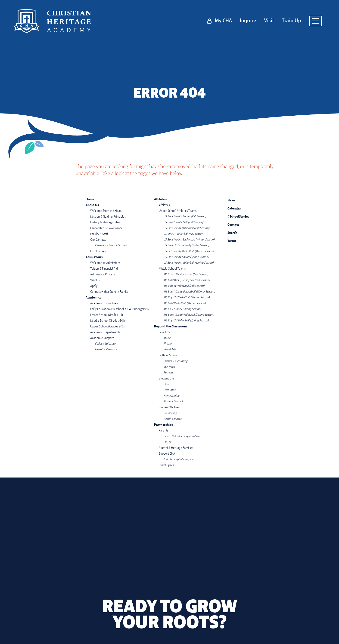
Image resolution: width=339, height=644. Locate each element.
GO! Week (169, 367)
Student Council (173, 402)
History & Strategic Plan (105, 223)
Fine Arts (164, 332)
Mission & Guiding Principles (108, 217)
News (228, 200)
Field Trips (169, 390)
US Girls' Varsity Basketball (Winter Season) (189, 251)
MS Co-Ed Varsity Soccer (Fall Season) (186, 274)
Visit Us (95, 280)
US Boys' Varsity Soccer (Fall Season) (185, 217)
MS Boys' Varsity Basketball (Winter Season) (189, 292)
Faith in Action (168, 356)
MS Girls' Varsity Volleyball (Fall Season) (187, 280)
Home (90, 199)
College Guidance (105, 344)
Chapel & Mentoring (175, 361)
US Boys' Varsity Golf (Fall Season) (183, 222)
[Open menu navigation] (315, 21)
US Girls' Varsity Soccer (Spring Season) (186, 257)
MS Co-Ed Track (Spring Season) (182, 309)
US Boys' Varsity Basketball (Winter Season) (189, 240)
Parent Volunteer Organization (181, 436)
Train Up (291, 21)
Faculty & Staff (99, 234)
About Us (92, 205)
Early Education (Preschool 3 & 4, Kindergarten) (120, 309)
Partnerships (163, 425)
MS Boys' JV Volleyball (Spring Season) (186, 321)
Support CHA (167, 454)
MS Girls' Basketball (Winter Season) (185, 303)
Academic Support (102, 338)
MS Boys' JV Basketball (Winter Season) (187, 298)
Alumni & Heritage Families (176, 448)
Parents (163, 431)
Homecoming (171, 396)
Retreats (168, 373)
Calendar (231, 208)
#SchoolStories (235, 217)
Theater (168, 344)
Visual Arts (170, 350)
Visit (269, 21)
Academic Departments (105, 332)
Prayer (167, 442)
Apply (94, 286)
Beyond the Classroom (170, 327)
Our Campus (98, 240)
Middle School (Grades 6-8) (107, 321)
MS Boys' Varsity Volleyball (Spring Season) (189, 315)
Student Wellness (170, 408)
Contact (230, 225)
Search (229, 232)
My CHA (223, 21)
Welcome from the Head (106, 211)
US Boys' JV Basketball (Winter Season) (186, 246)
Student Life (166, 379)
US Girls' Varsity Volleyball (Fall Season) (186, 228)
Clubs (167, 384)
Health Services (172, 419)
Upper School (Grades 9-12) (107, 327)
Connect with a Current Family (109, 292)
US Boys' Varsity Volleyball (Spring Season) (188, 263)
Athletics (160, 199)
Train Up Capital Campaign (179, 459)
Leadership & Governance (106, 228)
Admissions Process (103, 275)
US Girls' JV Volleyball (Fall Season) (184, 234)
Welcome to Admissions (105, 263)
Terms (229, 240)
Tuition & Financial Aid (104, 269)
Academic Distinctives (104, 304)
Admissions (94, 257)
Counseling (170, 413)
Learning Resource (106, 350)
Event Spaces (167, 465)
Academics (93, 298)
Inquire (248, 21)
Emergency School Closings (111, 246)
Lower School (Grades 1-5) (107, 315)
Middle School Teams (172, 269)
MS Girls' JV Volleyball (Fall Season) (184, 286)
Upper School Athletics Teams (178, 211)
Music (167, 338)
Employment (98, 251)
